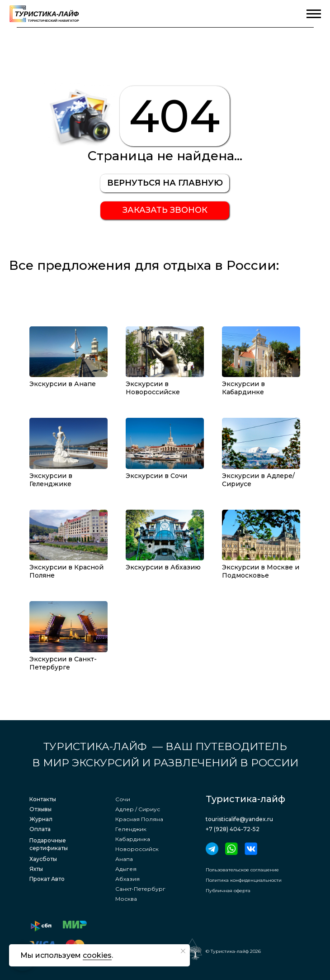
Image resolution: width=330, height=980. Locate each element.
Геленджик (131, 829)
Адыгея (126, 869)
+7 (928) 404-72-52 (233, 829)
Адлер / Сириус (138, 809)
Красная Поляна (139, 819)
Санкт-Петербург (140, 889)
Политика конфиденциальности (244, 880)
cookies (97, 955)
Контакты (43, 799)
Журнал (41, 819)
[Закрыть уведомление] (183, 951)
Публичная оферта (228, 891)
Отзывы (40, 809)
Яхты (36, 869)
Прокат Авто (47, 879)
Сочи (123, 799)
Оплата (40, 829)
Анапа (124, 859)
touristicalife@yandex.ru (239, 819)
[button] (165, 210)
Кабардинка (133, 839)
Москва (126, 899)
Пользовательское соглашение (242, 870)
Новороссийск (137, 849)
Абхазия (127, 879)
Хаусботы (43, 859)
